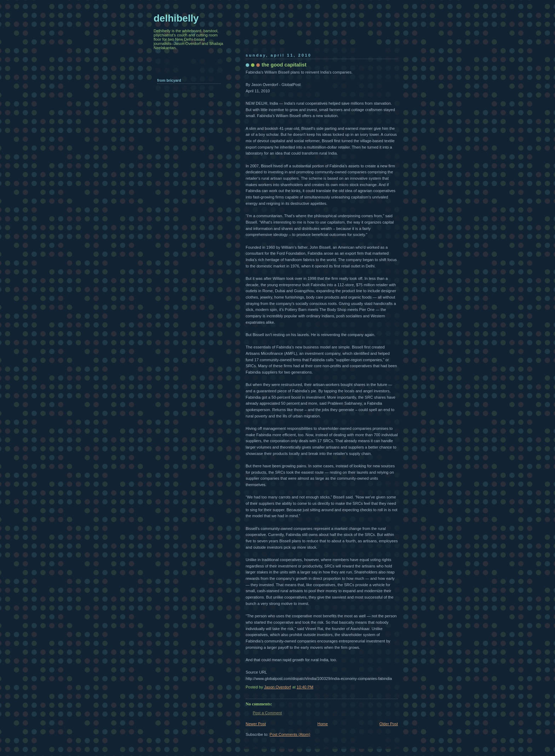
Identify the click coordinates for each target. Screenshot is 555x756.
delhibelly (176, 18)
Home (323, 724)
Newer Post (256, 724)
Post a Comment (267, 713)
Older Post (389, 724)
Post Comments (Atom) (290, 734)
